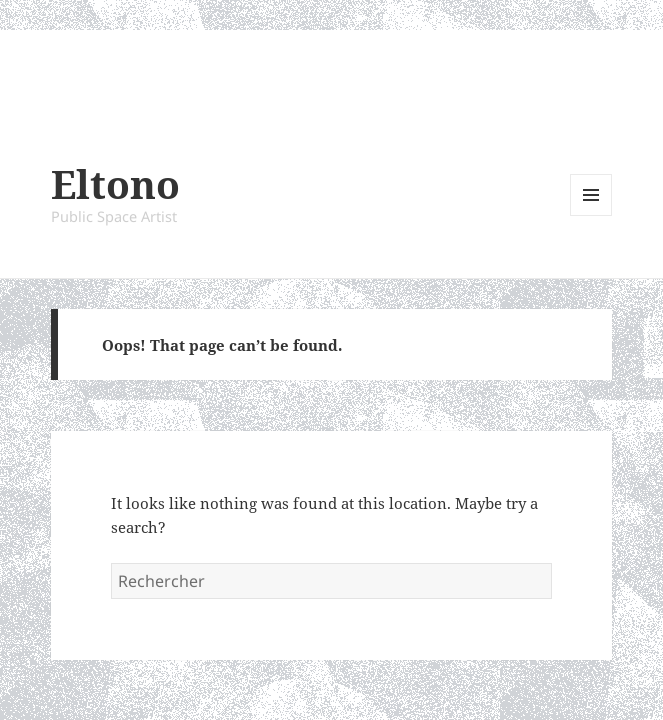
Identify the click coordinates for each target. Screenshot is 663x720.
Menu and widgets (591, 215)
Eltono (115, 183)
